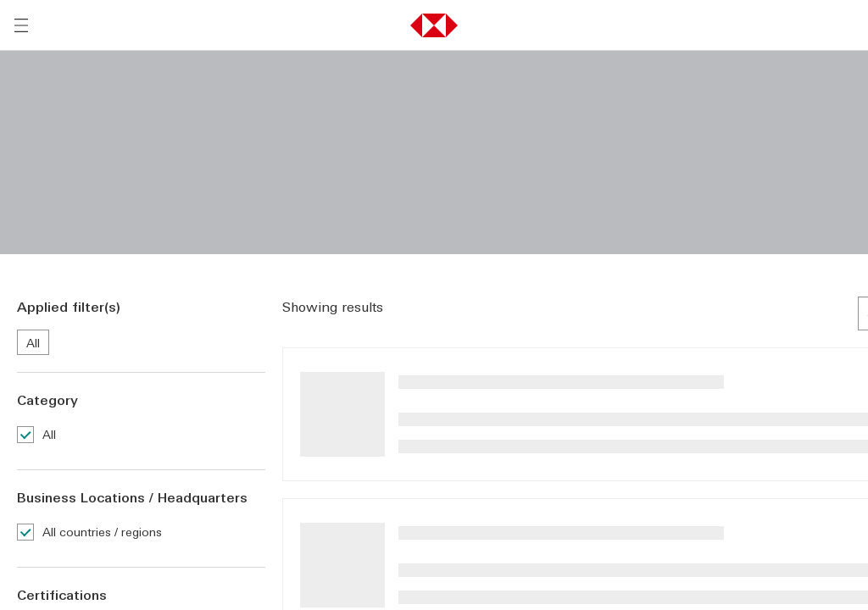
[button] (434, 25)
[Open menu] (21, 25)
